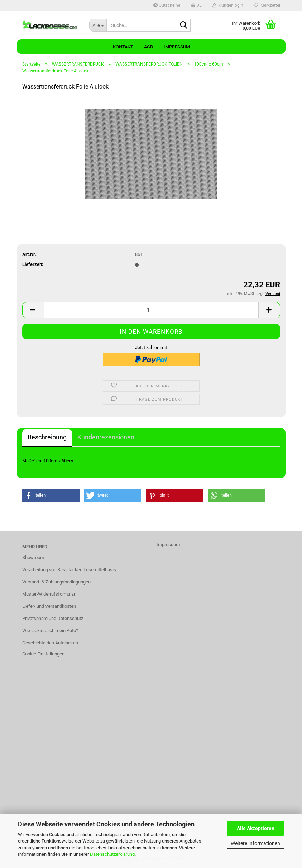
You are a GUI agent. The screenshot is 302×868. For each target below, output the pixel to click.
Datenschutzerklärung (112, 854)
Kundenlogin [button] (228, 5)
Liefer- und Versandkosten (49, 606)
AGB (148, 47)
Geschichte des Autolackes (50, 643)
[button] (196, 5)
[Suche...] (98, 25)
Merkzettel (267, 5)
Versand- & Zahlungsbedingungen (56, 582)
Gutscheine (167, 5)
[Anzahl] (151, 310)
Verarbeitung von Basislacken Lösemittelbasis (69, 570)
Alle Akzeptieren (256, 828)
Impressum (177, 47)
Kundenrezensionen (106, 437)
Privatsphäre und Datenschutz (53, 618)
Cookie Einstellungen (43, 654)
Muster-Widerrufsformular (49, 594)
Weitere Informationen (255, 843)
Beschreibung (47, 437)
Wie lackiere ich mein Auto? (50, 631)
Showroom (33, 557)
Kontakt (123, 47)
